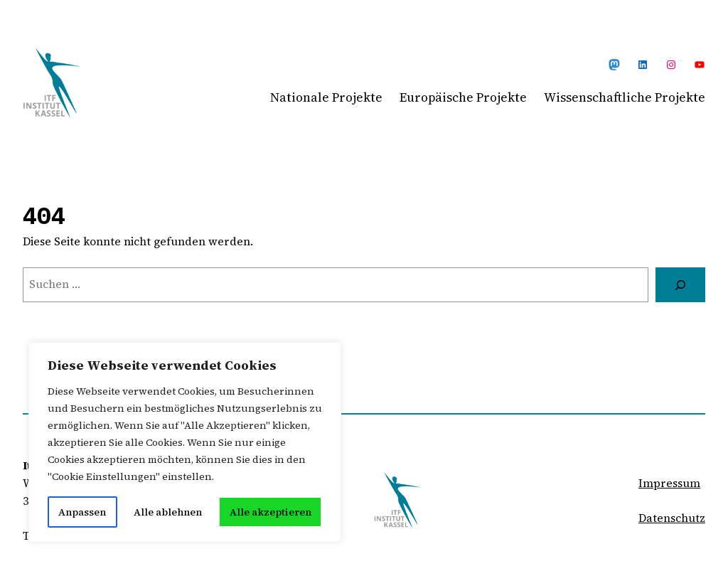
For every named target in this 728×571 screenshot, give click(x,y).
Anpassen (82, 512)
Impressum (669, 483)
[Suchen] (680, 285)
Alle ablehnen (168, 512)
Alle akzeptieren (271, 512)
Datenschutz (672, 518)
